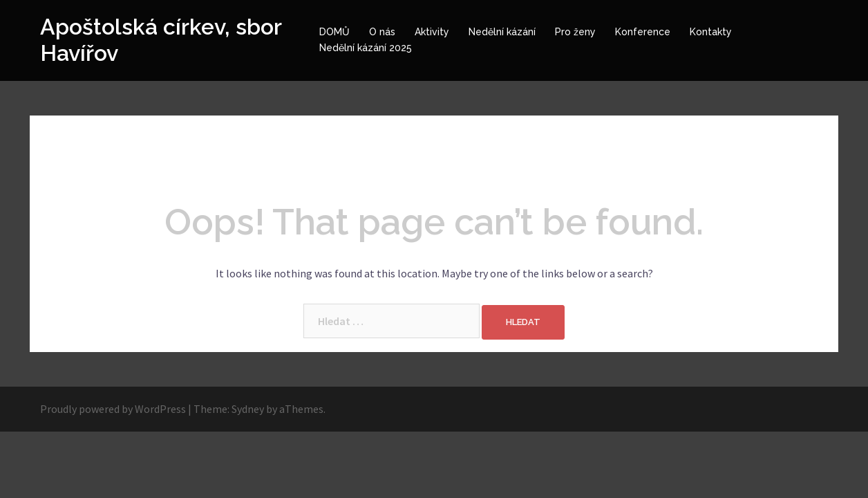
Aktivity (432, 32)
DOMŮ (334, 32)
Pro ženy (575, 32)
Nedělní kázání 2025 (366, 48)
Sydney (248, 409)
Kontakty (711, 32)
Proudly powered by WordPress (113, 409)
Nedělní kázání (502, 32)
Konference (643, 32)
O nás (382, 32)
